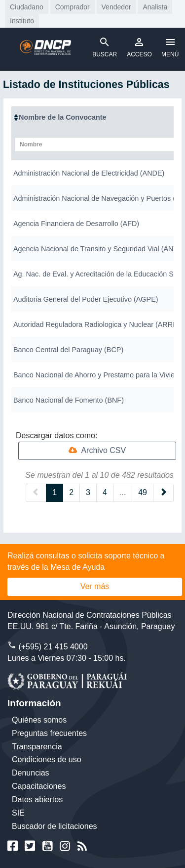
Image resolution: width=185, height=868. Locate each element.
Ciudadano (27, 7)
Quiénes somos (39, 720)
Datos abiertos (37, 799)
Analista (155, 7)
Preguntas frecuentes (49, 733)
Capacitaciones (39, 786)
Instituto (22, 21)
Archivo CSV (97, 450)
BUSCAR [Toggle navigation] (105, 47)
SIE (18, 813)
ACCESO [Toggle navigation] (139, 47)
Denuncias (31, 773)
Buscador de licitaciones (55, 826)
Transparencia (37, 747)
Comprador (73, 7)
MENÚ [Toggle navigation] (170, 47)
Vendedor (116, 7)
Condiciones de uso (47, 759)
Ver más (95, 586)
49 (143, 492)
